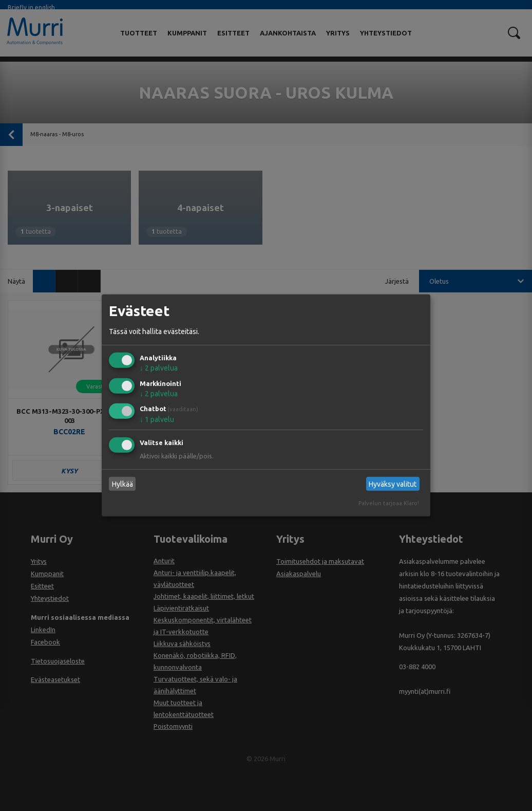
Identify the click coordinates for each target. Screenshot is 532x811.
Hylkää (122, 484)
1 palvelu (157, 419)
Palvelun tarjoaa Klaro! (389, 503)
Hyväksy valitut (393, 484)
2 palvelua (159, 368)
